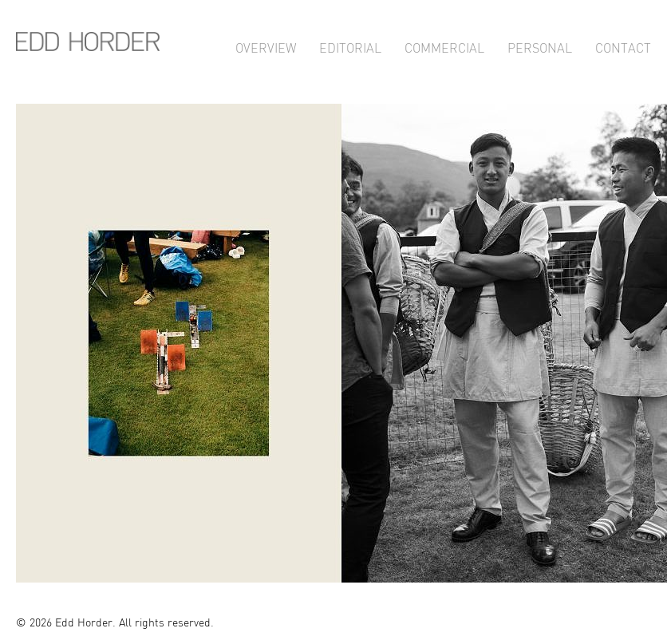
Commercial (444, 46)
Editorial (350, 46)
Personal (540, 46)
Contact (623, 46)
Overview (266, 46)
